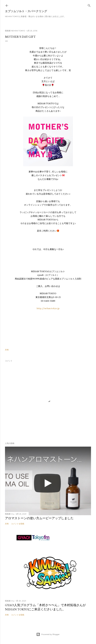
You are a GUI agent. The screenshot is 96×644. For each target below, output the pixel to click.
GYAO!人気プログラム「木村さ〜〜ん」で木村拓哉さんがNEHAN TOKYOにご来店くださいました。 (45, 607)
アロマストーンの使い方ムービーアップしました (39, 518)
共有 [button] (7, 350)
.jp (58, 308)
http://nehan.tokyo (47, 308)
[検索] (89, 5)
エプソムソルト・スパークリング (26, 11)
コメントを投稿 (18, 524)
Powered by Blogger (48, 634)
